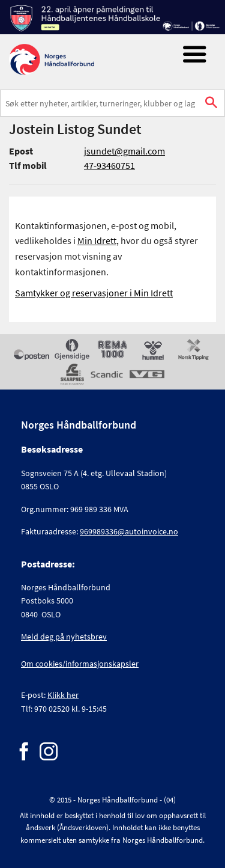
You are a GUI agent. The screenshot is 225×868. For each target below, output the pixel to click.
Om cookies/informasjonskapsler (80, 664)
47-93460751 (109, 165)
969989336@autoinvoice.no (129, 531)
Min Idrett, (98, 240)
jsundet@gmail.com (124, 151)
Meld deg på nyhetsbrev (64, 637)
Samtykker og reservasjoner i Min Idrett (94, 293)
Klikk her (63, 695)
